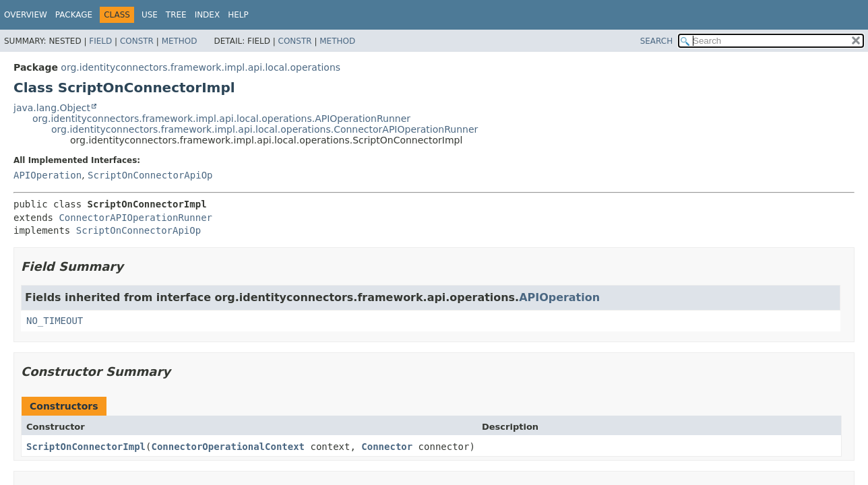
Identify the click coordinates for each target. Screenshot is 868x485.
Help (238, 15)
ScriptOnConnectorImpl (86, 447)
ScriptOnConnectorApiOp (150, 175)
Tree (176, 15)
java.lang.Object (52, 108)
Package (74, 15)
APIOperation (48, 175)
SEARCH (657, 41)
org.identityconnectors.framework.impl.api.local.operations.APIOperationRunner (221, 119)
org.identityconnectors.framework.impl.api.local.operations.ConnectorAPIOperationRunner (265, 129)
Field (100, 41)
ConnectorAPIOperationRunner (135, 218)
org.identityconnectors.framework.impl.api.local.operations (200, 67)
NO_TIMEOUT (55, 321)
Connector (387, 447)
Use (150, 15)
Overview (26, 15)
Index (208, 15)
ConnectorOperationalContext (228, 447)
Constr (137, 41)
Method (180, 41)
